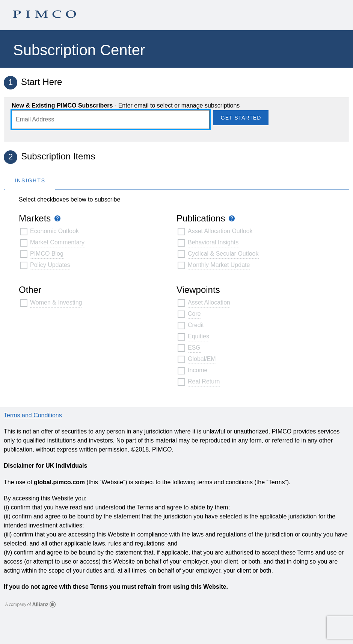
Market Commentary (57, 242)
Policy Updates (50, 265)
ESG (194, 348)
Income (198, 370)
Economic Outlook (54, 231)
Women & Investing (56, 302)
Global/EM (202, 359)
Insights (30, 180)
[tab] (30, 180)
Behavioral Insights (213, 242)
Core (194, 314)
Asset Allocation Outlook (220, 231)
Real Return (204, 381)
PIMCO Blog (47, 254)
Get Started (241, 118)
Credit (196, 325)
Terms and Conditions (33, 415)
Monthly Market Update (219, 265)
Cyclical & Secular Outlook (223, 254)
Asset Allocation (209, 302)
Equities (198, 336)
